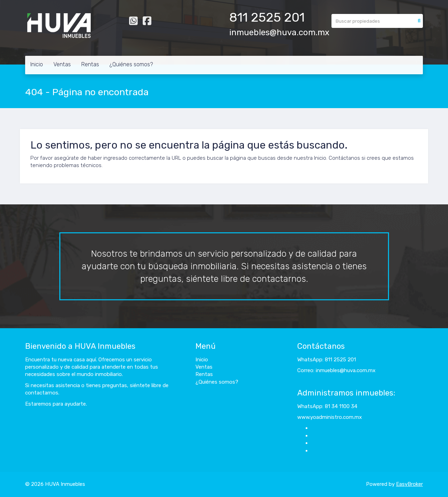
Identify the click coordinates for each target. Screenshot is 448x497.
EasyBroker (409, 484)
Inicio (37, 64)
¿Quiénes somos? (131, 64)
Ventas (62, 64)
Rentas (90, 64)
